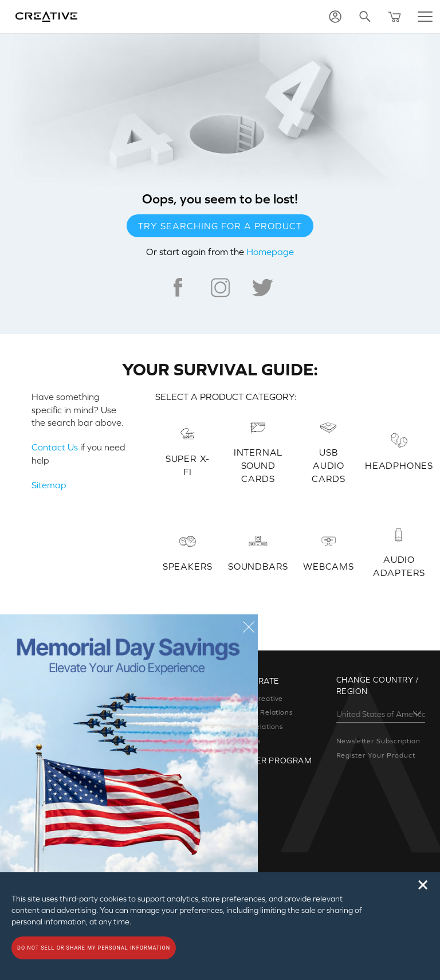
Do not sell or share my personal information (94, 948)
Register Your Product (376, 755)
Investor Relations (261, 712)
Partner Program (270, 761)
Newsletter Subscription (378, 741)
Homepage (270, 252)
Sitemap (49, 485)
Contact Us (55, 447)
